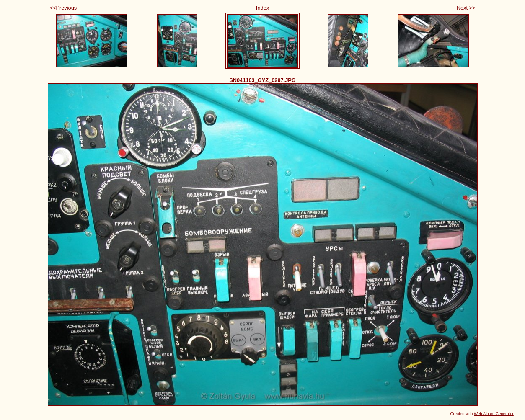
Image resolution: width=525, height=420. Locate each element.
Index (262, 8)
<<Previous (63, 8)
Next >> (466, 8)
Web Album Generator (494, 414)
